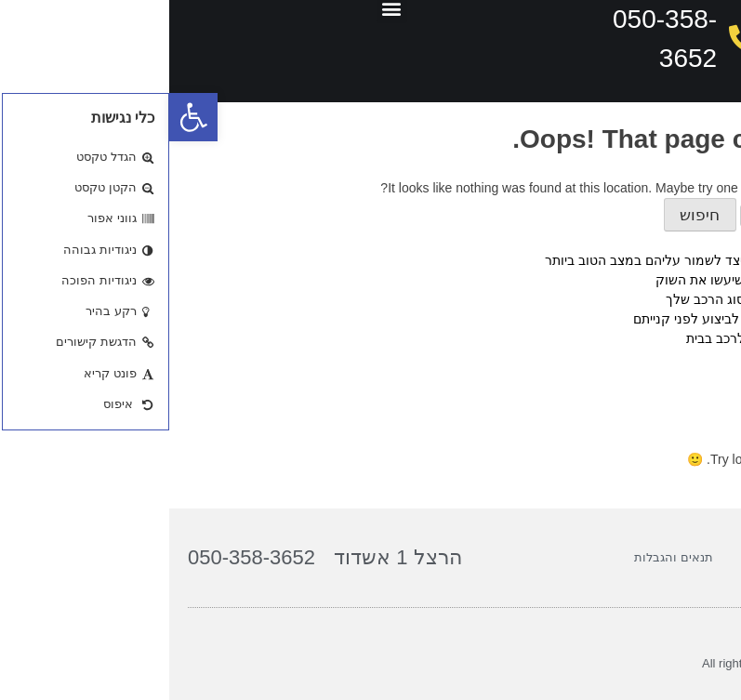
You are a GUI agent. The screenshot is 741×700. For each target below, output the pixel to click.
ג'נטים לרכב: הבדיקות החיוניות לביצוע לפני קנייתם (602, 319)
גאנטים (721, 401)
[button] (24, 117)
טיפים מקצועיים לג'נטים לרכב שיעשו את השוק (614, 280)
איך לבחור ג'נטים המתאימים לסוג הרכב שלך (619, 299)
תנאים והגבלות (504, 557)
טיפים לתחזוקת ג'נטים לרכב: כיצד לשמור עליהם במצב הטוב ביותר (558, 260)
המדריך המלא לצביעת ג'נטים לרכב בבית (629, 338)
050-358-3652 (82, 557)
